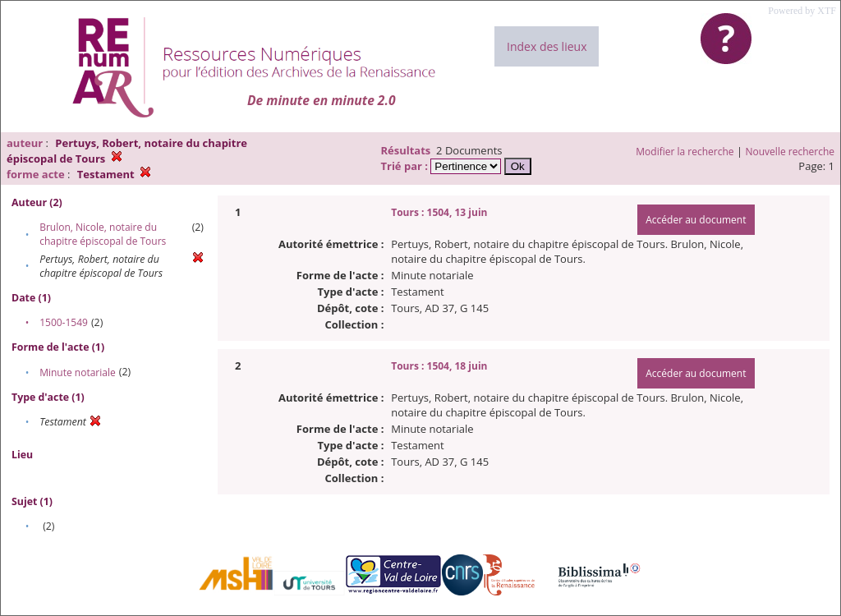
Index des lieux (547, 46)
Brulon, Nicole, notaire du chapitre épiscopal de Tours (103, 234)
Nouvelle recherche (790, 152)
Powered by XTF (802, 11)
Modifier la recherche (685, 152)
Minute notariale (78, 372)
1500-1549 (64, 322)
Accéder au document (696, 220)
